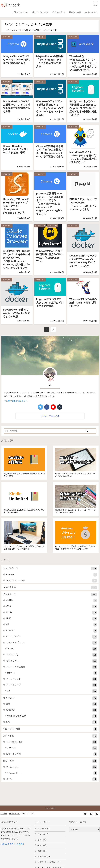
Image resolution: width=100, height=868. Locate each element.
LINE (51, 619)
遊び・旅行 (93, 12)
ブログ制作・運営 (51, 742)
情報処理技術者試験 (52, 716)
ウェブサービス (40, 226)
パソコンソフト (7, 37)
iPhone (52, 649)
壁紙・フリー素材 (50, 729)
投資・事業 (76, 12)
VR (51, 625)
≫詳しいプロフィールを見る (12, 844)
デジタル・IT (22, 12)
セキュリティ (51, 661)
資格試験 (51, 710)
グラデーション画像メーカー (49, 862)
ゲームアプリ (51, 767)
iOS (52, 691)
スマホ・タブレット (51, 643)
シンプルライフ (41, 12)
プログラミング (51, 685)
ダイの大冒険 (50, 588)
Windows (51, 631)
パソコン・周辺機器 (51, 667)
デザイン (52, 748)
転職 (51, 722)
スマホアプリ (51, 655)
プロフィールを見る (50, 416)
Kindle (51, 613)
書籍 (51, 704)
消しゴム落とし (52, 773)
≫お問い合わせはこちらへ (16, 401)
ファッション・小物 (51, 581)
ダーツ (51, 779)
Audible (51, 601)
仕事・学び (60, 12)
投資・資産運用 (51, 754)
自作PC (52, 673)
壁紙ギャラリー (44, 857)
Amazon (51, 575)
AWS (51, 607)
